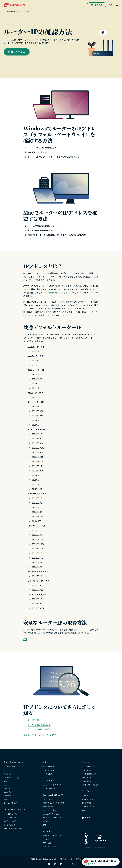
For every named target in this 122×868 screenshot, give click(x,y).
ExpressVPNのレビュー (51, 814)
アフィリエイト (48, 843)
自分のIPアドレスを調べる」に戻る (41, 735)
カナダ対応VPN (9, 825)
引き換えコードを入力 (90, 785)
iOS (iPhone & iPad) (11, 778)
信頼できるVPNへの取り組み (53, 803)
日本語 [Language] (87, 817)
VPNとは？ (86, 796)
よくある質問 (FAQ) (89, 774)
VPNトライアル (48, 770)
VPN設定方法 (86, 770)
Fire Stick (7, 796)
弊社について (48, 799)
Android (7, 781)
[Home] (5, 12)
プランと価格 (48, 774)
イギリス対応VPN (10, 821)
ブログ (84, 810)
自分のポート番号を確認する (40, 729)
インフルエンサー (49, 847)
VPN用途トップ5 (88, 807)
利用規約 (79, 859)
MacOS (6, 770)
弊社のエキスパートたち (52, 817)
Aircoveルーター (49, 788)
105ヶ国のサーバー (11, 814)
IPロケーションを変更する (39, 725)
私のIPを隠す (86, 803)
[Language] (111, 5)
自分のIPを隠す (34, 720)
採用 (44, 825)
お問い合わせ (87, 778)
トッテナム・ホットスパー (53, 836)
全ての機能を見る (49, 767)
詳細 (25, 639)
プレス (45, 821)
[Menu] (117, 5)
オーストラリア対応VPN (13, 828)
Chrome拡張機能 (10, 803)
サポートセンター (88, 767)
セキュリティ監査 (49, 810)
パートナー (47, 839)
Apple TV (7, 792)
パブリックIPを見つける (55, 293)
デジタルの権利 (48, 806)
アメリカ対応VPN (10, 817)
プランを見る (97, 5)
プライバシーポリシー (67, 859)
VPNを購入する (87, 781)
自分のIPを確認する (89, 799)
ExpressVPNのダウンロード (14, 767)
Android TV (8, 799)
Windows (7, 774)
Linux (6, 785)
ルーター (7, 788)
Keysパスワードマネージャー (54, 785)
